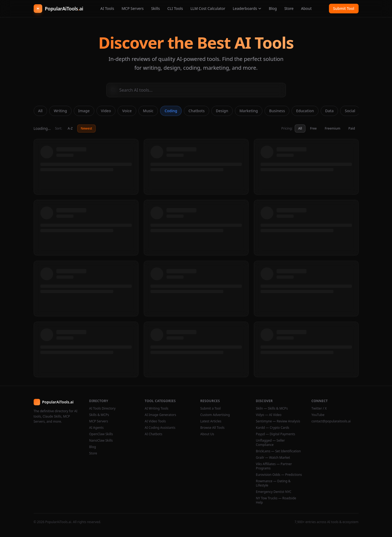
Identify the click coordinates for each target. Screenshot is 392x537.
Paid (352, 128)
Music (148, 111)
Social (350, 111)
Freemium (332, 128)
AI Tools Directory (102, 408)
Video (106, 111)
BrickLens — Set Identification (278, 451)
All (40, 111)
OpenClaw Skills (101, 434)
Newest (86, 128)
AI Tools (107, 8)
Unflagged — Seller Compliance (271, 443)
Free (313, 128)
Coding (171, 111)
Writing (60, 111)
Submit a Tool (211, 408)
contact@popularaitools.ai (331, 421)
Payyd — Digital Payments (276, 434)
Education (305, 111)
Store (289, 8)
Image (84, 111)
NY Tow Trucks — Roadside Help (276, 500)
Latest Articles (211, 421)
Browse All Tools (213, 428)
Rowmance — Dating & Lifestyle (273, 483)
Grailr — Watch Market (273, 458)
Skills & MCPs (99, 415)
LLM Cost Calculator (208, 8)
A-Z (70, 128)
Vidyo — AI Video (269, 415)
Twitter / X (319, 408)
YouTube (318, 415)
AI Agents (96, 428)
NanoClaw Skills (101, 441)
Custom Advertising (215, 415)
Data (329, 111)
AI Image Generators (161, 415)
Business (277, 111)
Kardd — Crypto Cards (273, 428)
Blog (273, 8)
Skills (155, 8)
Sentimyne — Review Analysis (278, 421)
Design (222, 111)
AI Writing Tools (157, 408)
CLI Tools (175, 8)
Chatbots (196, 111)
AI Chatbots (154, 434)
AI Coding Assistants (160, 428)
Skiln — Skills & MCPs (272, 408)
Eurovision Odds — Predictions (279, 475)
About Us (207, 434)
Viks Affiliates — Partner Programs (274, 466)
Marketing (249, 111)
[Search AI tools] (196, 90)
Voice (127, 111)
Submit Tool (344, 8)
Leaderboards (247, 8)
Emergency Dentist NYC (274, 492)
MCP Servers (133, 8)
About (306, 8)
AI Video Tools (155, 421)
